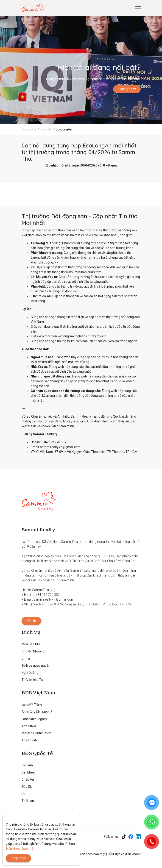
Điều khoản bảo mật (20, 849)
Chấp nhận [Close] (18, 858)
